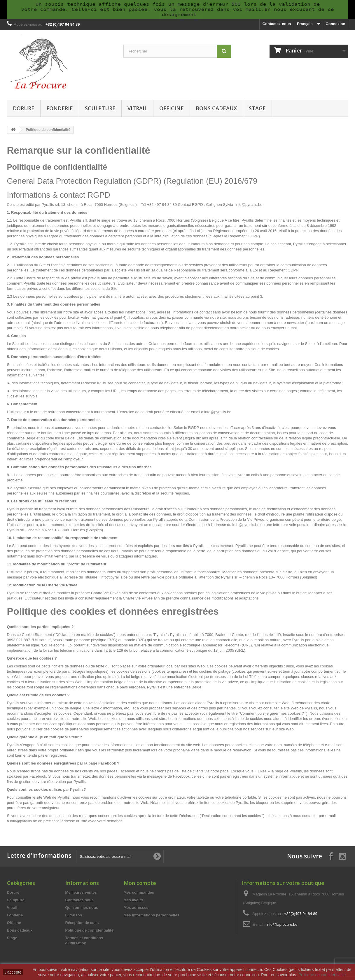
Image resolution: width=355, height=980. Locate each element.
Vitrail (137, 108)
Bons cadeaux (216, 108)
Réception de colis (82, 923)
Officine (172, 108)
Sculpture (100, 108)
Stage (257, 108)
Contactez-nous (277, 24)
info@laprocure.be (282, 924)
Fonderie (60, 108)
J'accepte (13, 972)
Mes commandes (139, 892)
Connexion (335, 24)
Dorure (24, 108)
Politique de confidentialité (89, 930)
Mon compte (140, 883)
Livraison (74, 915)
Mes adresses (136, 908)
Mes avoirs (133, 900)
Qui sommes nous (82, 908)
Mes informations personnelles (152, 915)
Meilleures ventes (81, 892)
